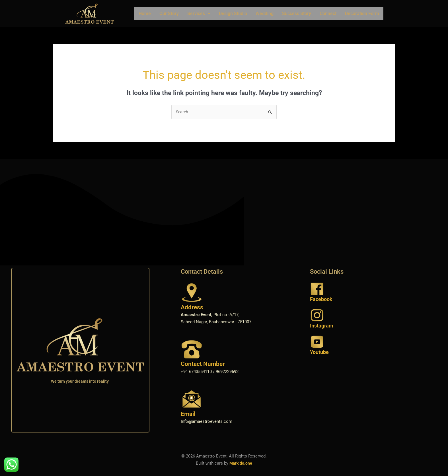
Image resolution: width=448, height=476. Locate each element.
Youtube (319, 353)
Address (192, 308)
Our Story (169, 14)
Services (199, 14)
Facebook (321, 299)
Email (188, 414)
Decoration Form (362, 14)
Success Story (297, 14)
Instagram (322, 326)
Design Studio (233, 14)
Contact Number (203, 364)
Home (145, 14)
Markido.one (241, 463)
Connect (328, 14)
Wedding (265, 14)
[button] (199, 14)
